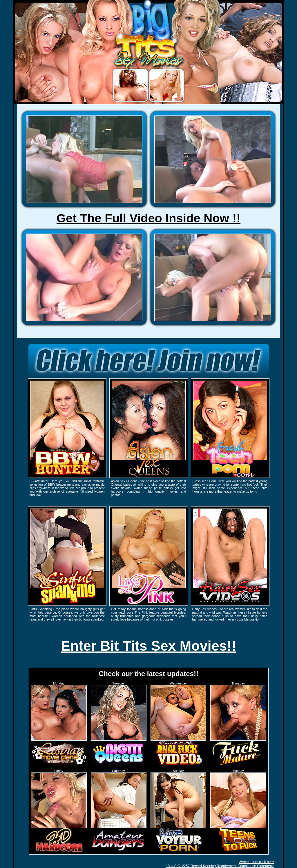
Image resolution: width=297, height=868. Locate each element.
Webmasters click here (256, 862)
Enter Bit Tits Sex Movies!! (149, 646)
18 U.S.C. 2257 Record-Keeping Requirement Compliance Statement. (220, 866)
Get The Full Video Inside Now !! (148, 218)
